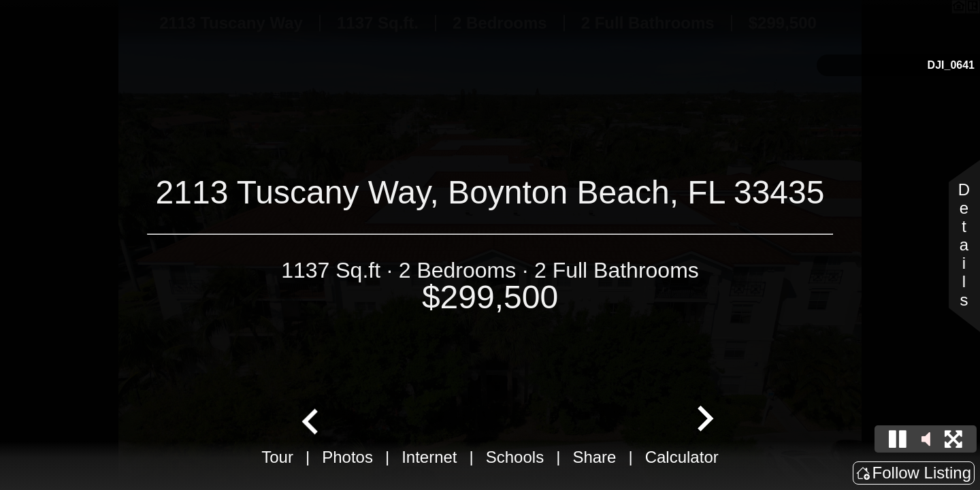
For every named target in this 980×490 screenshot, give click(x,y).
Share (594, 457)
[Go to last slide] (312, 420)
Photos (347, 457)
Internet (429, 457)
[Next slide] (704, 420)
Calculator (682, 457)
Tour (277, 457)
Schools (515, 457)
